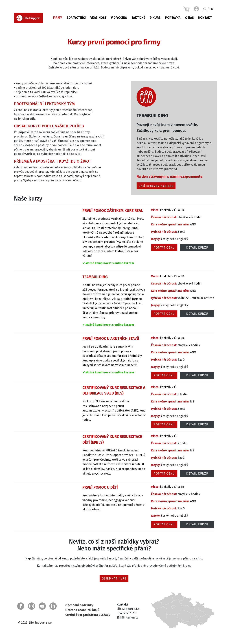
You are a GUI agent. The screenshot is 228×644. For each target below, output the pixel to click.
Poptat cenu (164, 248)
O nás (189, 18)
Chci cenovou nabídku (156, 186)
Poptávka (173, 18)
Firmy (58, 18)
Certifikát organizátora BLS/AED (88, 615)
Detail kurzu (197, 248)
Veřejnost (98, 18)
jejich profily (27, 119)
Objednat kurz (114, 579)
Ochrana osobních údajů (82, 610)
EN (211, 9)
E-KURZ (155, 18)
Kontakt (205, 18)
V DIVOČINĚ (119, 18)
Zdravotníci (76, 18)
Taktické (138, 18)
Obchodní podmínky (79, 605)
